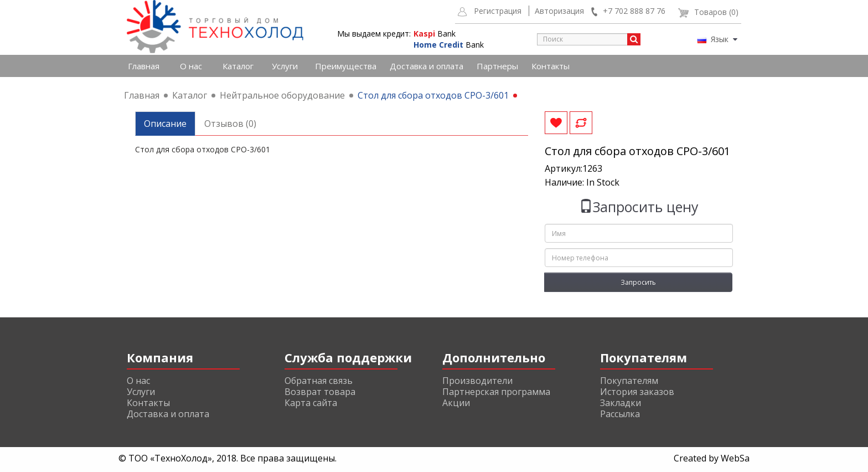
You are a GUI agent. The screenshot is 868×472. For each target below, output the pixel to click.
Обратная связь (319, 381)
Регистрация (498, 11)
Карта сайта (311, 403)
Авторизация (559, 11)
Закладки (621, 403)
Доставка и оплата (427, 66)
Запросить (638, 282)
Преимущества (346, 66)
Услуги (285, 66)
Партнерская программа (496, 392)
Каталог (238, 66)
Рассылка (620, 414)
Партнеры (497, 66)
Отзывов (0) (230, 124)
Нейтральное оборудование (282, 95)
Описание (165, 124)
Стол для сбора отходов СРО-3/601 (433, 95)
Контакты (551, 66)
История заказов (637, 392)
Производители (477, 381)
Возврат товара (320, 392)
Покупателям (629, 381)
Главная (144, 66)
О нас (191, 66)
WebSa (735, 458)
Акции (456, 403)
